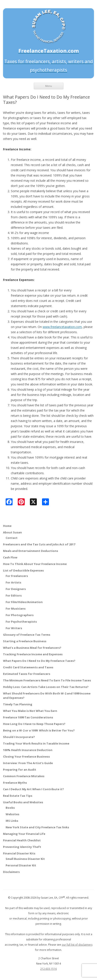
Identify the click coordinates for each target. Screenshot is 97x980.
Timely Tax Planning (18, 704)
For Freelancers (17, 576)
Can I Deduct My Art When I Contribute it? (33, 789)
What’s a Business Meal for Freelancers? (32, 648)
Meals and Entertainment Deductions (31, 551)
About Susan (12, 532)
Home (7, 526)
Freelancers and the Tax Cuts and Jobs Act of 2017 (39, 544)
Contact (12, 538)
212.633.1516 (48, 969)
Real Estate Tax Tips (18, 796)
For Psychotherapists (21, 622)
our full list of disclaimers (77, 945)
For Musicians (16, 609)
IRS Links (12, 821)
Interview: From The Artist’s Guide (28, 763)
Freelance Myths (15, 783)
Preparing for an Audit (20, 770)
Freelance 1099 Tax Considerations (28, 717)
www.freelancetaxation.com (62, 327)
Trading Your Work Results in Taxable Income (36, 743)
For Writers (14, 628)
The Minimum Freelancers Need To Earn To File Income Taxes (47, 680)
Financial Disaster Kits (19, 853)
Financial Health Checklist (22, 840)
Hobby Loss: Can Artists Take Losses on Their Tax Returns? (46, 687)
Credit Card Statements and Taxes (28, 667)
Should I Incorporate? (19, 737)
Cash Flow (10, 557)
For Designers (16, 589)
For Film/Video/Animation (24, 602)
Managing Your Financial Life (24, 834)
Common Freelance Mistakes (24, 776)
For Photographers (20, 615)
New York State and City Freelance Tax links (37, 827)
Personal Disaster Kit (21, 865)
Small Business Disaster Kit (25, 859)
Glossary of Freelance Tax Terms (27, 635)
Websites (12, 814)
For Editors (14, 595)
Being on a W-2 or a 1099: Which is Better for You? (39, 730)
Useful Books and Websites (23, 802)
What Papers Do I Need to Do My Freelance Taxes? (39, 661)
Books (10, 808)
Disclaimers (11, 872)
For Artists (13, 582)
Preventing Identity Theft (22, 847)
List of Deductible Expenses (23, 570)
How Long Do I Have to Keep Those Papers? (34, 724)
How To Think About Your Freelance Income (35, 564)
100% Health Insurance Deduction (28, 750)
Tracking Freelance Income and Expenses (33, 654)
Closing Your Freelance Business (26, 756)
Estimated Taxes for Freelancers (27, 674)
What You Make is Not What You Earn (30, 711)
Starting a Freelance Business (25, 641)
